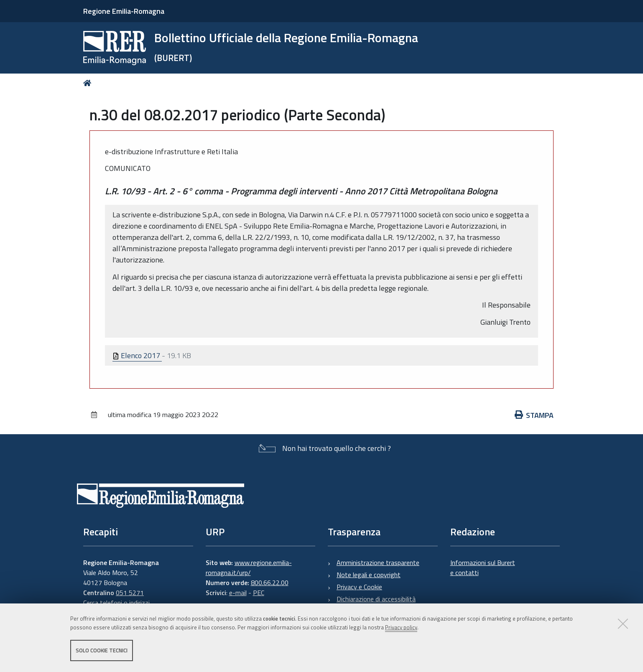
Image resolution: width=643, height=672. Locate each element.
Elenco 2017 (137, 355)
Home (89, 83)
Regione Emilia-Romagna (124, 11)
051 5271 (130, 593)
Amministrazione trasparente (378, 563)
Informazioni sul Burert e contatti (483, 568)
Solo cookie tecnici (102, 650)
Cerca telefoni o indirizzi (116, 603)
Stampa (534, 415)
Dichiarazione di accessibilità (376, 599)
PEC (259, 593)
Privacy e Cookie (359, 587)
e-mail (238, 593)
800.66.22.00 (270, 583)
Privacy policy (401, 627)
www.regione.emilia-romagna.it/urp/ (249, 568)
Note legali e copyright (369, 575)
